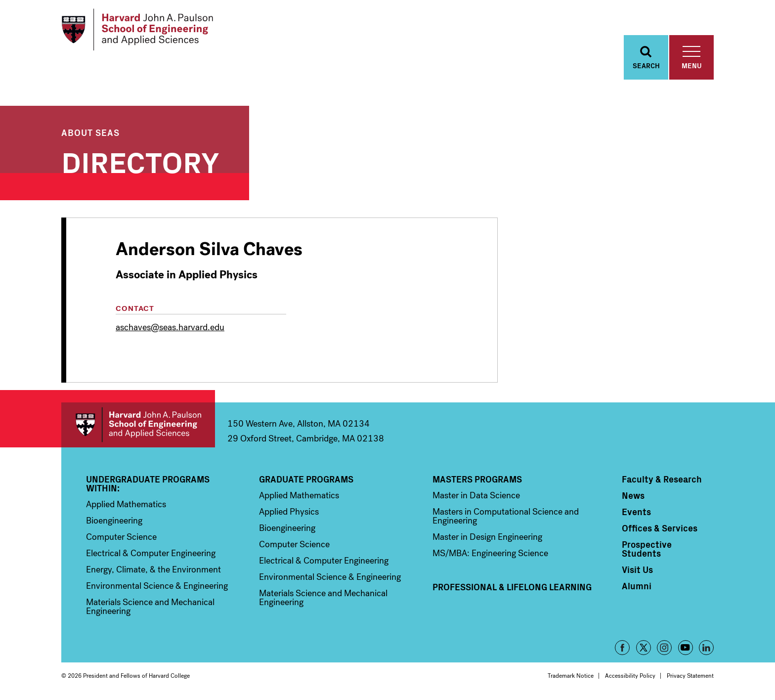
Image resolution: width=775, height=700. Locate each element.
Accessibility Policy (630, 676)
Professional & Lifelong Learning (512, 587)
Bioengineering (114, 521)
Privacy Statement (690, 676)
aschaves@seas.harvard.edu (170, 327)
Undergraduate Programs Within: (148, 483)
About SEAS (90, 132)
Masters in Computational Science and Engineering (506, 516)
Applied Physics (289, 512)
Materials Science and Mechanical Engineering (150, 607)
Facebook (622, 648)
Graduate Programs (306, 479)
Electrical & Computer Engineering (151, 553)
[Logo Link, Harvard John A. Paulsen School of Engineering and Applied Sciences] (137, 30)
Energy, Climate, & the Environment (153, 569)
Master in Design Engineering (487, 537)
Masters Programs (477, 479)
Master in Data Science (476, 495)
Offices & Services (660, 528)
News (633, 495)
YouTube (686, 648)
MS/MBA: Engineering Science (490, 553)
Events (636, 512)
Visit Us (637, 569)
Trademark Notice (571, 676)
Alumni (637, 586)
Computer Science (121, 537)
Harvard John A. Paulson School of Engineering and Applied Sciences (138, 425)
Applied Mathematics (126, 504)
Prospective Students (647, 549)
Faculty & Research (662, 479)
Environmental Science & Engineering (157, 586)
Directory (140, 160)
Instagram (664, 648)
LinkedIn (706, 648)
